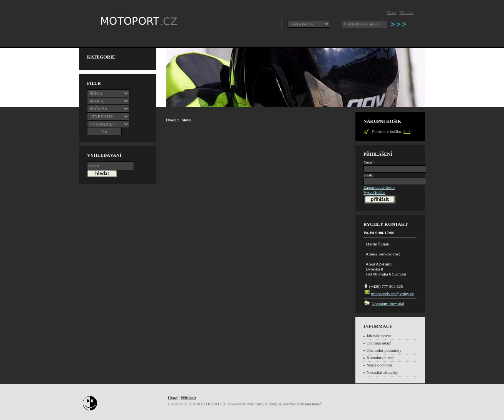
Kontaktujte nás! (381, 358)
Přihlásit (406, 12)
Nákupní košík (382, 121)
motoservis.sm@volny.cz (393, 294)
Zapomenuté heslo (379, 187)
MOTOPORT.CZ (212, 404)
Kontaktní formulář (388, 304)
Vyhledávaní (104, 155)
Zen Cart (254, 404)
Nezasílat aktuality (382, 372)
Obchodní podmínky (384, 350)
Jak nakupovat (379, 336)
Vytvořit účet (374, 192)
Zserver (289, 404)
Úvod (392, 12)
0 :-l (407, 131)
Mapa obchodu (379, 365)
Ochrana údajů (379, 343)
